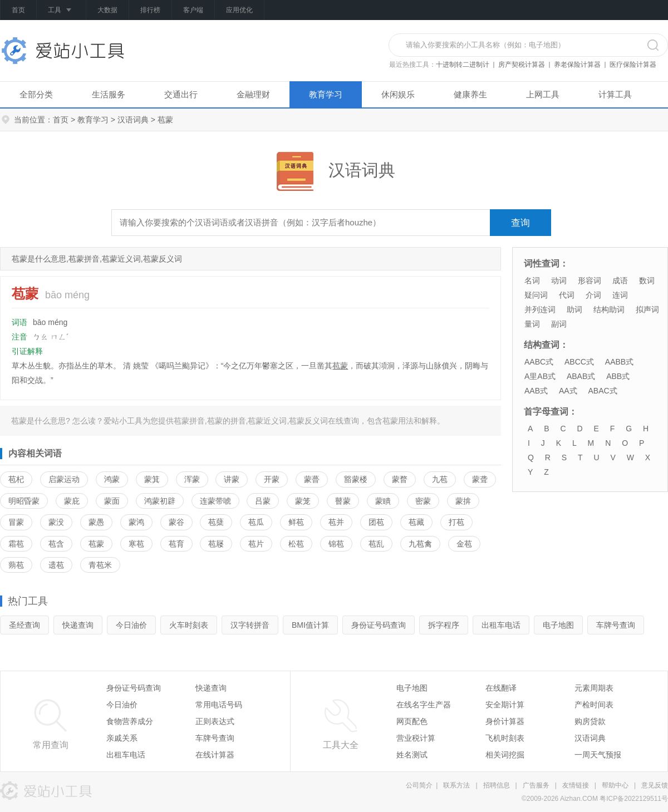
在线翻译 (501, 688)
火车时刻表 (189, 625)
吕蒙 (263, 501)
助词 (574, 309)
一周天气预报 (598, 755)
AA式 (568, 391)
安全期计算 (505, 705)
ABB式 (618, 376)
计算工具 (615, 94)
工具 (61, 11)
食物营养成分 (130, 721)
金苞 (464, 544)
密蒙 (423, 501)
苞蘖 (216, 522)
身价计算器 (505, 721)
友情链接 (576, 785)
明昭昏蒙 (24, 501)
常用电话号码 (219, 705)
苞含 (56, 544)
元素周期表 (594, 688)
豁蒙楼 (356, 479)
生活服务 (109, 94)
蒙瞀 (400, 479)
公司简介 (419, 785)
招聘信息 (497, 785)
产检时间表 (594, 705)
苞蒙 (340, 366)
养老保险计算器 (577, 65)
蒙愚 (96, 522)
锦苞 (336, 544)
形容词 (590, 280)
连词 (620, 295)
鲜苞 (296, 522)
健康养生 (470, 94)
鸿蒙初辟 (160, 501)
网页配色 (412, 721)
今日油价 (131, 625)
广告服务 (536, 785)
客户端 (193, 10)
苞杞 (16, 479)
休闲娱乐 (398, 94)
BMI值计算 (310, 625)
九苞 (440, 479)
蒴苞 (16, 565)
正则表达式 (215, 721)
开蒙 (272, 479)
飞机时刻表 (505, 738)
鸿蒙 (112, 479)
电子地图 (558, 625)
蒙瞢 (312, 479)
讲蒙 (232, 479)
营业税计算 (416, 738)
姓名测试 (412, 755)
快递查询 (78, 625)
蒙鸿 (136, 522)
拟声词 (647, 309)
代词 (567, 295)
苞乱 (376, 544)
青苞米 (100, 565)
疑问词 (536, 295)
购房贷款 (590, 721)
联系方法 (456, 785)
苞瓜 (256, 522)
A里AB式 (540, 376)
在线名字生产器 (424, 705)
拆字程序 (444, 625)
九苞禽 (420, 544)
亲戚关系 (122, 738)
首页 (18, 10)
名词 (532, 280)
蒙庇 (72, 501)
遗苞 (56, 565)
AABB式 (619, 362)
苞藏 (416, 522)
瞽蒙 (343, 501)
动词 (559, 280)
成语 (620, 280)
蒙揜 (463, 501)
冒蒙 (16, 522)
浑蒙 (192, 479)
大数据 (107, 10)
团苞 (376, 522)
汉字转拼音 (250, 625)
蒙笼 (303, 501)
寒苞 (136, 544)
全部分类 (36, 94)
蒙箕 (152, 479)
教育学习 (326, 94)
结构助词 (609, 309)
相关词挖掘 (505, 755)
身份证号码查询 (379, 625)
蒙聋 (480, 479)
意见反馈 (655, 785)
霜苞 (16, 544)
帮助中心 (615, 785)
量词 (532, 324)
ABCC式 (579, 362)
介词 (593, 295)
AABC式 (539, 362)
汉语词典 (133, 120)
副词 (559, 324)
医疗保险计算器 (633, 65)
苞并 (336, 522)
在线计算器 (215, 755)
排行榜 (150, 10)
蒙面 (112, 501)
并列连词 (540, 309)
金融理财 (253, 94)
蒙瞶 (383, 501)
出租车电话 (501, 625)
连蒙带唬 (215, 501)
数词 (647, 280)
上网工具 (543, 94)
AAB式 (536, 391)
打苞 (456, 522)
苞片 (256, 544)
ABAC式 (602, 391)
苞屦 (216, 544)
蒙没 (56, 522)
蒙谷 (176, 522)
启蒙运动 (64, 479)
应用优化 (239, 10)
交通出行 (181, 94)
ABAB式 (581, 376)
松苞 (296, 544)
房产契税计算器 (522, 65)
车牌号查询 (616, 625)
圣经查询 (24, 625)
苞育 (176, 544)
